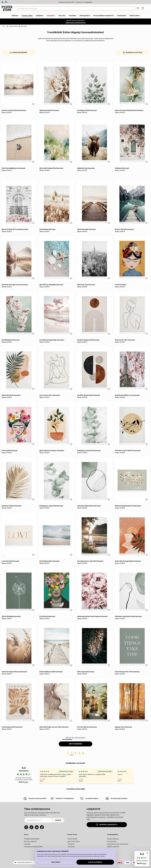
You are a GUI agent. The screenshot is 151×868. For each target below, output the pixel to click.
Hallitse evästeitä (113, 847)
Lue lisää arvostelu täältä (76, 789)
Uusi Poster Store (74, 841)
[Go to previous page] (68, 753)
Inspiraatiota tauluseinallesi (33, 847)
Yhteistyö (71, 844)
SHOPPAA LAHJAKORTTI (107, 825)
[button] (142, 859)
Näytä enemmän (76, 744)
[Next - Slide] (136, 776)
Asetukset (56, 862)
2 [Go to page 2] (75, 753)
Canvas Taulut (13, 26)
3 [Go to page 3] (79, 753)
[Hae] (133, 8)
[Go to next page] (83, 753)
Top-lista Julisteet (30, 841)
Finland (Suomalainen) (24, 863)
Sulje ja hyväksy (95, 862)
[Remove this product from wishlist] (33, 104)
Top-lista (24, 26)
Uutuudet (27, 844)
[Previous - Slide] (36, 776)
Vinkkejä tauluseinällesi (32, 839)
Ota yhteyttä (112, 841)
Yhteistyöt (71, 847)
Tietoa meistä (72, 839)
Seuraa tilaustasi (113, 839)
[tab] (138, 8)
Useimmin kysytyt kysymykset (118, 844)
